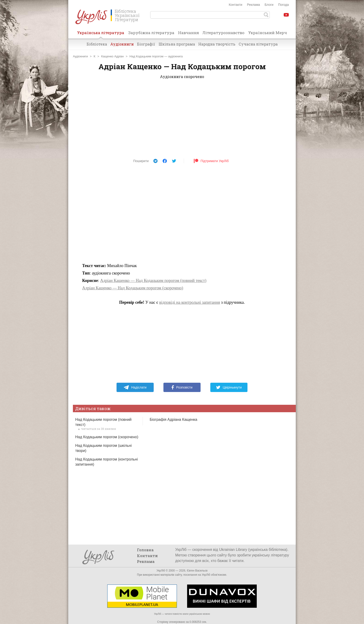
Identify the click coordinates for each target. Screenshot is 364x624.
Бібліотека (97, 44)
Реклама (253, 5)
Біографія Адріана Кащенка (174, 420)
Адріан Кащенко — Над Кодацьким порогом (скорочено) (133, 288)
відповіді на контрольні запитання (190, 302)
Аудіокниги (122, 44)
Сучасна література (258, 44)
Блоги (269, 5)
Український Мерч (268, 33)
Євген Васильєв (197, 571)
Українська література (101, 34)
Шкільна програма (177, 44)
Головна (145, 550)
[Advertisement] (182, 120)
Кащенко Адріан (112, 56)
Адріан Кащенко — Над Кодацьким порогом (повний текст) (153, 281)
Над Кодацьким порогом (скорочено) (107, 437)
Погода (283, 5)
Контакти (235, 5)
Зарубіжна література (151, 33)
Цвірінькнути (229, 387)
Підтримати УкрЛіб (211, 161)
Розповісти (182, 387)
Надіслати (135, 387)
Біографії (146, 44)
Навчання (188, 33)
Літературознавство (223, 33)
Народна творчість (217, 44)
